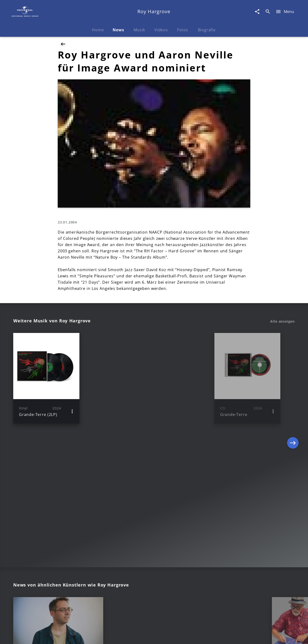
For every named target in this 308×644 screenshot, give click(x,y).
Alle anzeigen (282, 321)
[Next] (293, 378)
